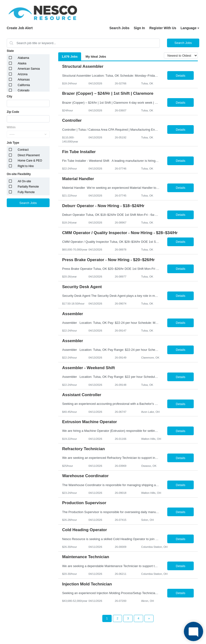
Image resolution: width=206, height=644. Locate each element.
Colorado (24, 90)
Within (11, 127)
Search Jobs (119, 28)
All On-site (24, 181)
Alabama (23, 58)
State (10, 51)
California (24, 85)
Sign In (139, 28)
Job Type (13, 143)
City (10, 96)
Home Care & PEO (30, 161)
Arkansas (24, 80)
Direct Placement (29, 155)
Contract (23, 150)
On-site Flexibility (19, 174)
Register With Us (163, 28)
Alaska (22, 63)
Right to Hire (26, 166)
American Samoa (29, 69)
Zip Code (13, 112)
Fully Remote (26, 192)
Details (180, 76)
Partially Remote (28, 187)
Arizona (23, 74)
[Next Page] (149, 618)
